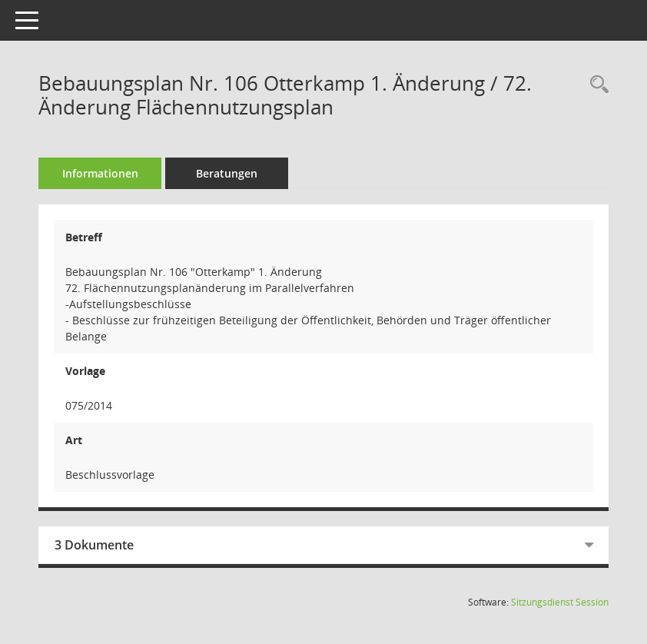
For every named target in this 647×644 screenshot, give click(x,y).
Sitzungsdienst (560, 602)
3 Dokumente (94, 545)
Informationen (100, 173)
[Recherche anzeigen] (596, 85)
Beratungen (227, 173)
